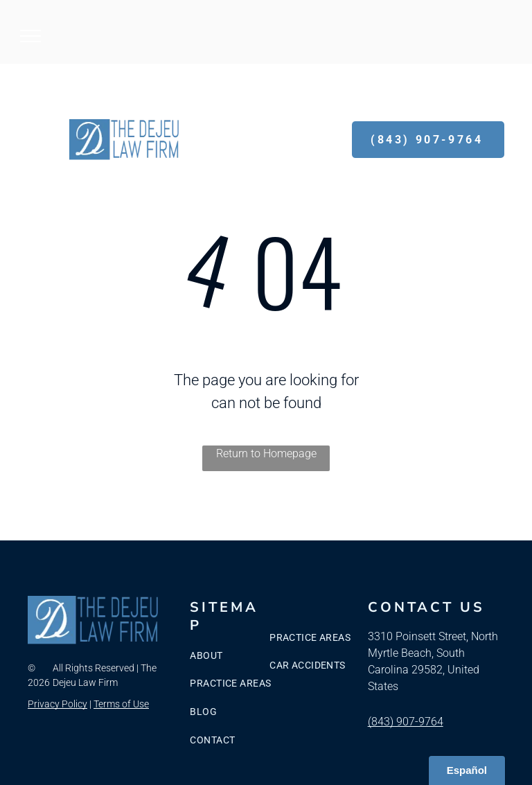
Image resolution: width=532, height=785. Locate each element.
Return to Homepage (266, 453)
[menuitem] (246, 656)
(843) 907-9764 (406, 722)
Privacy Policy (57, 704)
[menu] (30, 36)
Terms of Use (121, 704)
